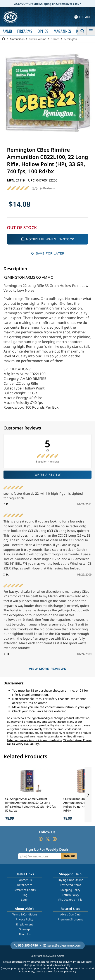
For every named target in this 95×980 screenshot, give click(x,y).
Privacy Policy (25, 919)
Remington (70, 39)
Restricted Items (70, 885)
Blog (25, 895)
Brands (55, 39)
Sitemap (25, 929)
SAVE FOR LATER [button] (47, 253)
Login (25, 900)
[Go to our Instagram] (55, 839)
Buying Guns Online (70, 880)
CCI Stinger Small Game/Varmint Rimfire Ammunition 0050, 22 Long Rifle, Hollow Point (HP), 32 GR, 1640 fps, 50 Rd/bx (31, 805)
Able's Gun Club (70, 914)
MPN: (11, 180)
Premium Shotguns (70, 919)
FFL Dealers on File (70, 900)
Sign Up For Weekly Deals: (47, 849)
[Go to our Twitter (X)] (48, 839)
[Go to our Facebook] (41, 839)
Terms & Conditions (25, 914)
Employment (25, 924)
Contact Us (25, 880)
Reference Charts (25, 890)
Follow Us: (48, 832)
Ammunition (17, 39)
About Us (25, 934)
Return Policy (70, 895)
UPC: (32, 180)
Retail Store (25, 885)
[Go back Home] (3, 39)
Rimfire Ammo (38, 39)
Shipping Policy (70, 890)
